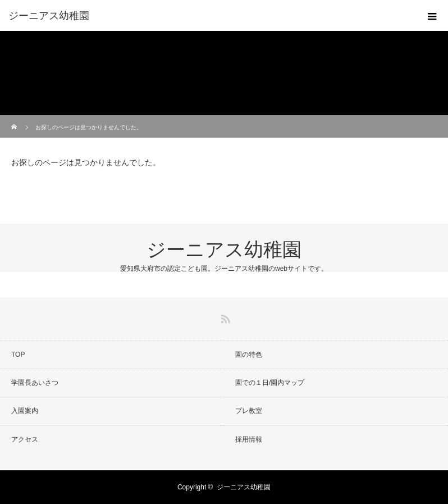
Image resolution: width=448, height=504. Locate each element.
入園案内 (25, 411)
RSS (224, 317)
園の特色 (249, 355)
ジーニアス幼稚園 (224, 250)
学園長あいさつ (35, 383)
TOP (18, 355)
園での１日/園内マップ (270, 383)
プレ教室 (249, 411)
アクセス (25, 439)
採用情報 (249, 439)
